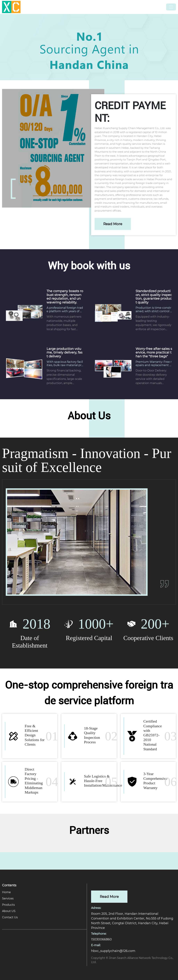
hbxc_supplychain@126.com (113, 951)
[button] (174, 45)
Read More (113, 224)
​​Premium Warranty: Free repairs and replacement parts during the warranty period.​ (154, 363)
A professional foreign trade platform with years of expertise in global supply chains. (65, 309)
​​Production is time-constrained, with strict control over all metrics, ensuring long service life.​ (154, 309)
